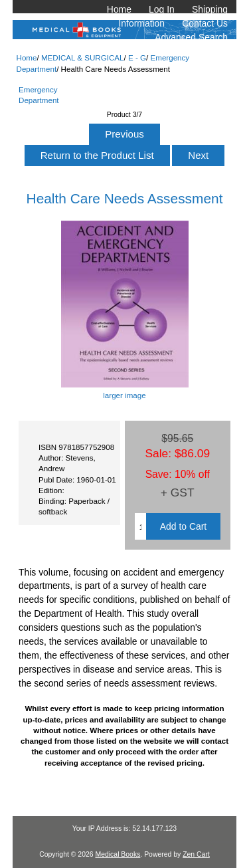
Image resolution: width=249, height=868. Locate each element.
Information (142, 23)
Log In (162, 9)
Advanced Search (191, 37)
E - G (137, 57)
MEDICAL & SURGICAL (83, 57)
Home (119, 9)
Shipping (210, 9)
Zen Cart (196, 854)
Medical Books (118, 854)
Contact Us (205, 23)
